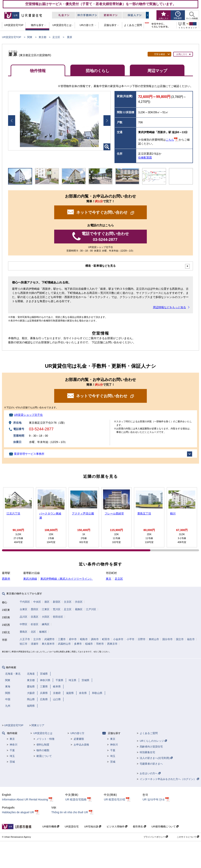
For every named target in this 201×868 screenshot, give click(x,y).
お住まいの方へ (150, 773)
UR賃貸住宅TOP (12, 37)
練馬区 (46, 624)
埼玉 (12, 756)
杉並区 (35, 624)
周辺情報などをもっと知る (169, 307)
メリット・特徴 (45, 739)
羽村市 (100, 644)
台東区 (24, 609)
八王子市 (25, 639)
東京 (109, 579)
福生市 (191, 639)
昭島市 (84, 639)
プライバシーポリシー (156, 837)
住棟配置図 (145, 158)
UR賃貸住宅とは (43, 733)
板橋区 (43, 632)
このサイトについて (188, 837)
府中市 (73, 639)
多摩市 (78, 644)
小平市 (131, 639)
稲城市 (89, 644)
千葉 (12, 750)
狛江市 (24, 644)
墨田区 (35, 609)
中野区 (24, 624)
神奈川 (13, 745)
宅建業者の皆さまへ (151, 764)
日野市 (142, 639)
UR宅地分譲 (93, 827)
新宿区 (57, 602)
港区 (47, 602)
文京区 (68, 602)
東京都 (42, 37)
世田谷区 (58, 617)
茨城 (12, 762)
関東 (30, 37)
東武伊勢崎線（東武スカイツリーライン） (67, 579)
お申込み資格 (81, 745)
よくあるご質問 (149, 733)
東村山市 (154, 639)
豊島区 (24, 632)
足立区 (56, 37)
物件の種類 (43, 750)
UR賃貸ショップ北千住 (28, 415)
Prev (12, 121)
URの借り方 (78, 733)
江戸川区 (91, 609)
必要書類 (79, 739)
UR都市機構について (165, 827)
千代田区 (25, 602)
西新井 (6, 579)
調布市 (95, 639)
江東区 (46, 609)
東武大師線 (30, 579)
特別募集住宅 (147, 752)
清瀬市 (35, 644)
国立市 (180, 639)
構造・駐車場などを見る (100, 266)
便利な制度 (43, 745)
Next (107, 121)
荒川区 (57, 609)
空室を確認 (160, 54)
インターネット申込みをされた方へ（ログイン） (169, 779)
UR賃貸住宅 (72, 827)
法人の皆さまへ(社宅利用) (156, 758)
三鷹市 (62, 639)
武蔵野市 (49, 639)
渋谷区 (79, 602)
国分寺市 (167, 639)
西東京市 (112, 644)
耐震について (44, 756)
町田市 (106, 639)
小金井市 (118, 639)
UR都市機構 (51, 827)
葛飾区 (79, 609)
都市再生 (139, 827)
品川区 (24, 617)
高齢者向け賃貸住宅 (151, 747)
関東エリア (38, 725)
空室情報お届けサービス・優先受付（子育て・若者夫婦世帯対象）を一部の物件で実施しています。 (101, 4)
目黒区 (35, 617)
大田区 (46, 617)
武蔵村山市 (64, 644)
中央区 (37, 602)
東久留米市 (48, 644)
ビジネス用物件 (117, 827)
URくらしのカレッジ (153, 741)
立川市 (37, 639)
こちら (170, 140)
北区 (33, 632)
